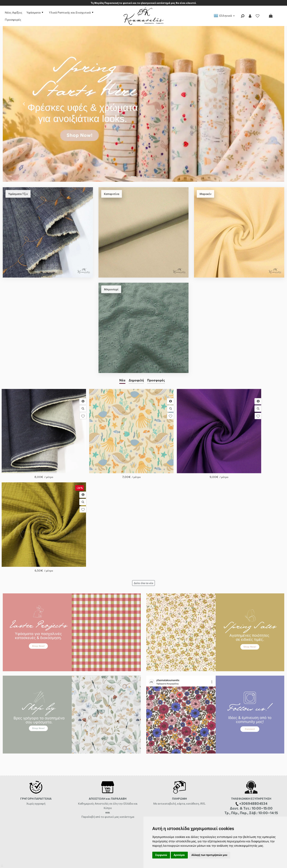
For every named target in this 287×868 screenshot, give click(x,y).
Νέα (122, 380)
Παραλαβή (88, 707)
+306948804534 (188, 790)
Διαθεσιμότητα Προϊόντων (18, 779)
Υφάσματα (35, 12)
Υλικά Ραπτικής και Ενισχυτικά (71, 12)
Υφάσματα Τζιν (18, 194)
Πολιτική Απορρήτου (86, 795)
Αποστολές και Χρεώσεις (17, 769)
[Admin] (2, 865)
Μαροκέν (205, 194)
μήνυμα (277, 734)
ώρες (194, 779)
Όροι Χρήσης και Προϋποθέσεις (93, 774)
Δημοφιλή (136, 380)
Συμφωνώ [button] (161, 855)
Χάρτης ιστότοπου (13, 795)
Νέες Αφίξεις (14, 12)
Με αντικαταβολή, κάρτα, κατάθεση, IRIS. (179, 694)
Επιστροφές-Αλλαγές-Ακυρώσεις (22, 785)
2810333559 (180, 779)
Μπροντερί (111, 289)
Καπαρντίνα (112, 194)
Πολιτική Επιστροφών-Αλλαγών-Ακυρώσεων (100, 785)
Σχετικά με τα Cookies (87, 800)
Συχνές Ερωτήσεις (13, 790)
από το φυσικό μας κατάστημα (115, 707)
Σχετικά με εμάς (83, 769)
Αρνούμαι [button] (179, 855)
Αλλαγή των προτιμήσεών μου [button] (209, 855)
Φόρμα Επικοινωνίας (160, 769)
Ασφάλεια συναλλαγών (88, 790)
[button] (24, 104)
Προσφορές (13, 20)
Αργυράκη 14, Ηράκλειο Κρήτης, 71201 (171, 774)
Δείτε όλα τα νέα (143, 474)
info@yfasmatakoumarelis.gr (166, 800)
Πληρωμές (9, 774)
